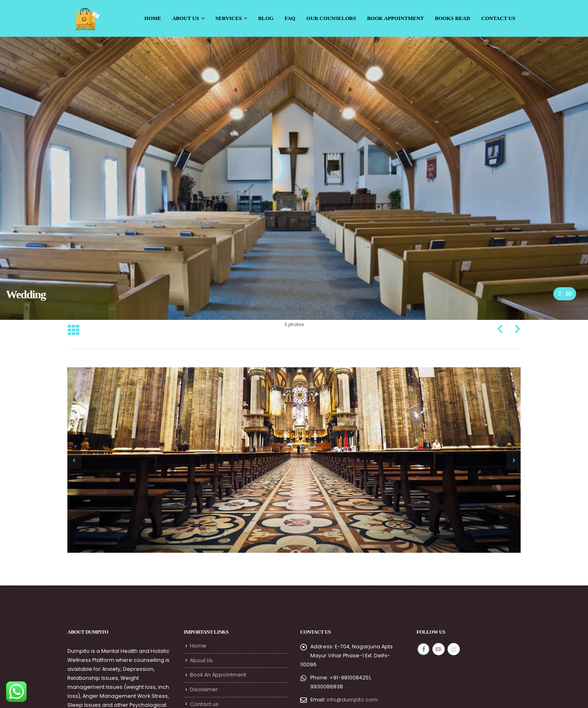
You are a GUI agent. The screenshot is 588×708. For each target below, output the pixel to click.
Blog (266, 18)
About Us (186, 18)
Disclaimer (204, 689)
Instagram (454, 649)
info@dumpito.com (352, 700)
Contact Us (498, 18)
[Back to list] (73, 331)
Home (153, 18)
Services (229, 18)
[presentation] (75, 460)
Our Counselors (331, 18)
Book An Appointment (218, 675)
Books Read (452, 18)
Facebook (423, 649)
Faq (290, 18)
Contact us (204, 704)
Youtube (439, 649)
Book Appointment (395, 18)
